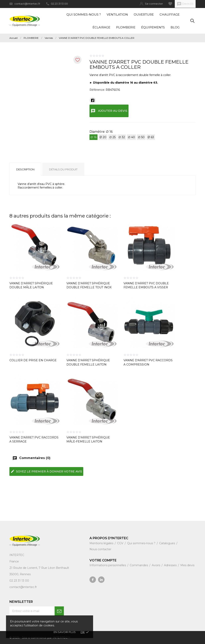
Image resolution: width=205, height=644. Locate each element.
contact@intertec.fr (25, 4)
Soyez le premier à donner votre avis (46, 471)
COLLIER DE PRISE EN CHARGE (33, 360)
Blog (175, 27)
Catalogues (167, 543)
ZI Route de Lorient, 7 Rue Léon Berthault (39, 568)
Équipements (153, 27)
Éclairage (101, 27)
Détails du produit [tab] (63, 169)
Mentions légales (102, 543)
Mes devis (187, 565)
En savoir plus (65, 632)
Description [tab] (25, 169)
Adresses (171, 565)
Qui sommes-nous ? (84, 14)
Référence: (97, 90)
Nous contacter (100, 549)
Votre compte (103, 560)
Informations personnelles (108, 565)
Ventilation (117, 14)
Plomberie (126, 27)
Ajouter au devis (109, 111)
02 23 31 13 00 (57, 4)
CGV (121, 543)
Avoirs (156, 565)
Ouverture (144, 14)
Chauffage (170, 14)
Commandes (139, 565)
